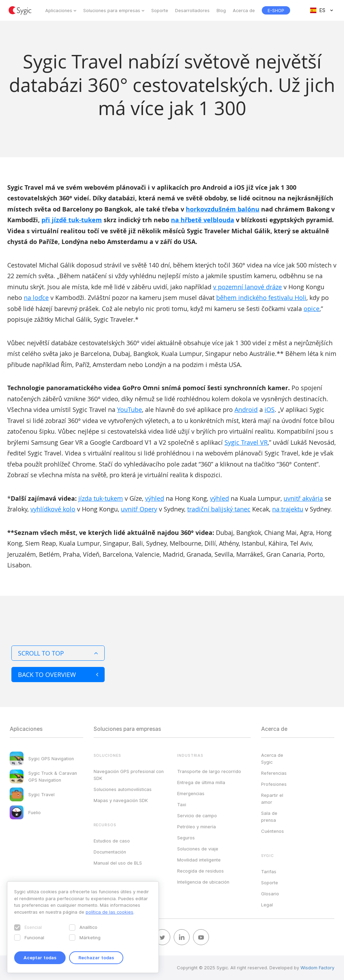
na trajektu (288, 509)
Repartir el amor (272, 799)
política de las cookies (109, 912)
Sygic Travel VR (246, 442)
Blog (221, 10)
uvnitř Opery (139, 509)
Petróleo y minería (197, 827)
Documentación (110, 852)
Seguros (186, 838)
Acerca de (244, 10)
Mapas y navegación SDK (121, 800)
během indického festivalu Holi (261, 298)
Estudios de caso (112, 841)
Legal (267, 905)
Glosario (270, 894)
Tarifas (269, 871)
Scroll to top (58, 653)
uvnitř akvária (303, 498)
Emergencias (191, 793)
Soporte (160, 10)
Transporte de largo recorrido (209, 771)
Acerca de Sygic (272, 758)
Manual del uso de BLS (118, 863)
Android (246, 409)
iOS (270, 409)
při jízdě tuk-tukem (72, 220)
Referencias (274, 773)
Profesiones (274, 784)
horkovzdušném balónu (223, 209)
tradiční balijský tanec (219, 509)
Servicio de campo (197, 816)
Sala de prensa (269, 817)
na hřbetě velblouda (203, 220)
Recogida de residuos (200, 871)
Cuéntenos (273, 831)
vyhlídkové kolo (53, 509)
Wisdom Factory (317, 968)
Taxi (182, 804)
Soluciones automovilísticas (123, 789)
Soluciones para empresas (112, 10)
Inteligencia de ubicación (203, 882)
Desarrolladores (192, 10)
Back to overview (58, 675)
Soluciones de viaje (198, 849)
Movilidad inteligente (199, 860)
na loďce (36, 298)
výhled (155, 498)
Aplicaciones (59, 10)
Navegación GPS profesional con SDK (129, 775)
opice (312, 309)
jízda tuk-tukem (101, 498)
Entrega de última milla (201, 782)
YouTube (130, 409)
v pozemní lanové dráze (247, 287)
